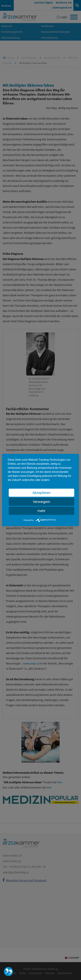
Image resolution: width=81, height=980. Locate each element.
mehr (41, 511)
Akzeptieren (42, 492)
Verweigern (41, 502)
